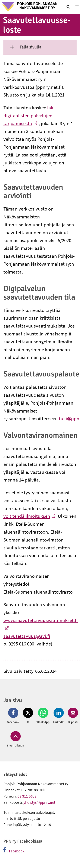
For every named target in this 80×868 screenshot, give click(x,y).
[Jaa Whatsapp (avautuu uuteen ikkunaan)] (43, 716)
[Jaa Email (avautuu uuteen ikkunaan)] (72, 716)
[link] (30, 7)
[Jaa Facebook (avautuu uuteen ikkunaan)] (14, 716)
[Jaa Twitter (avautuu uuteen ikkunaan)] (28, 716)
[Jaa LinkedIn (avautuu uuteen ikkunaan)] (59, 716)
